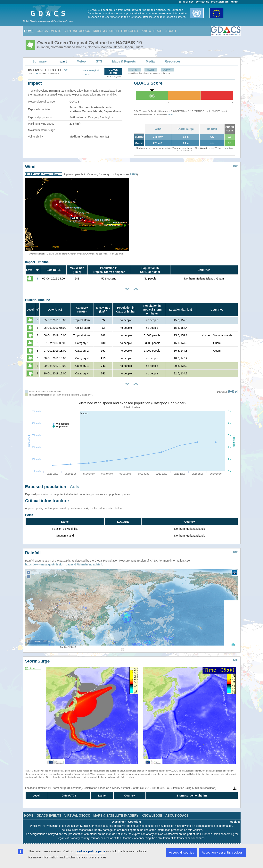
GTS (99, 61)
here (170, 114)
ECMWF (168, 70)
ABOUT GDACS (177, 816)
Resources (173, 61)
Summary (40, 61)
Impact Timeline (37, 262)
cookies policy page (90, 851)
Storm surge (185, 129)
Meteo (81, 61)
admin (234, 2)
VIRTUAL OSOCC (77, 31)
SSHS (133, 174)
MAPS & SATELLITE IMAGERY (116, 31)
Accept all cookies (181, 852)
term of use (186, 2)
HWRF (151, 70)
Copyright (135, 822)
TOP (235, 166)
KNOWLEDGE (152, 31)
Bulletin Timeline (38, 300)
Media (150, 61)
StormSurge (37, 661)
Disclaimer (119, 822)
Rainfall (212, 129)
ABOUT (171, 31)
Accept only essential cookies (222, 852)
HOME (29, 31)
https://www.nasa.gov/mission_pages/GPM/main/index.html (64, 564)
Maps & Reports (124, 61)
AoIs (74, 487)
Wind (158, 129)
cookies (235, 822)
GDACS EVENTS (49, 31)
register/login (220, 2)
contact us (202, 2)
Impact (62, 61)
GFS (134, 70)
